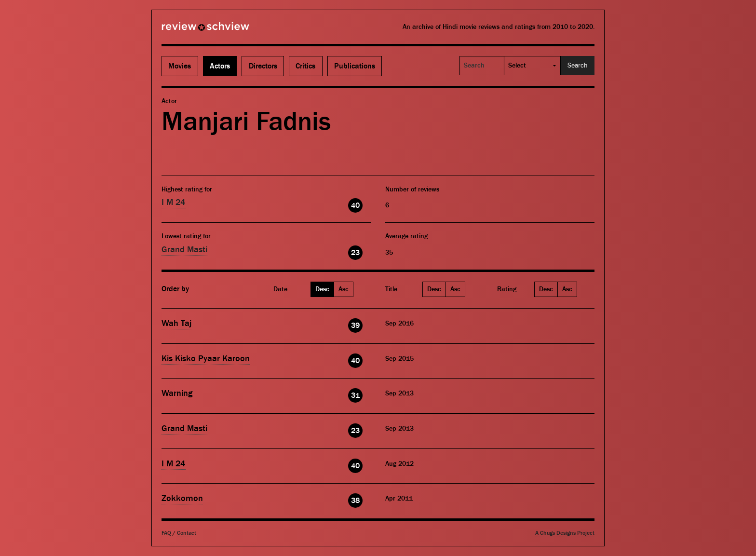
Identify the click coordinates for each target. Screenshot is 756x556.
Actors (220, 66)
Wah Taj (176, 323)
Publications (355, 66)
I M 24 (174, 202)
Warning (177, 393)
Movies (180, 66)
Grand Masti (184, 250)
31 (355, 395)
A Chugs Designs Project (565, 533)
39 (355, 325)
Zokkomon (182, 498)
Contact (187, 533)
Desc (322, 289)
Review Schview (189, 30)
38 (355, 501)
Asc (344, 289)
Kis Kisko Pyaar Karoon (206, 359)
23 (355, 253)
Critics (305, 66)
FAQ (166, 533)
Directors (263, 66)
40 (355, 205)
